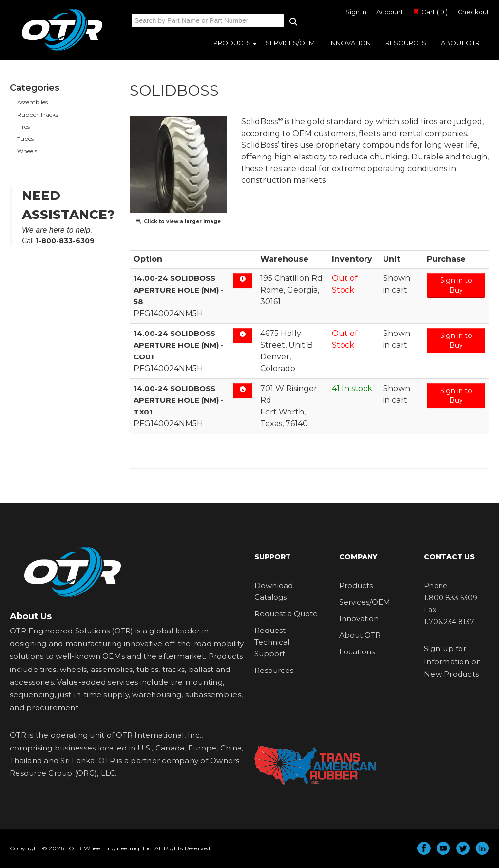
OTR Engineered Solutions (62, 50)
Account (390, 12)
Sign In (356, 12)
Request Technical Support (272, 642)
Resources (406, 43)
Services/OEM (290, 43)
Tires (23, 127)
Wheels (27, 151)
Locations (357, 652)
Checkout (473, 12)
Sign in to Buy (456, 285)
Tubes (25, 139)
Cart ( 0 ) (430, 12)
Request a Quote (286, 614)
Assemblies (32, 102)
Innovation (350, 43)
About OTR (460, 43)
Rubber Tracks (38, 114)
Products (232, 43)
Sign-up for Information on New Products (453, 661)
